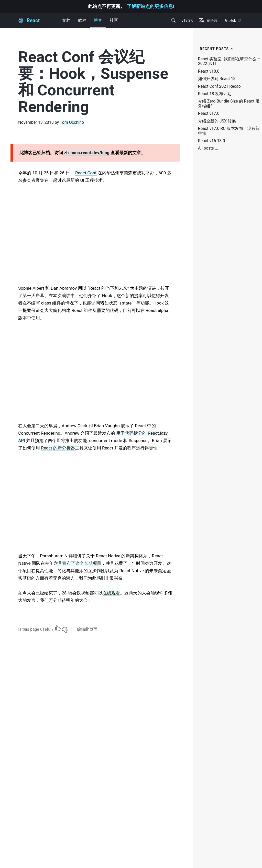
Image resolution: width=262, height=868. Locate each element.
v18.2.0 (188, 20)
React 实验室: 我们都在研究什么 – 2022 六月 (229, 61)
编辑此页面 (87, 629)
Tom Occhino (72, 122)
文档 (66, 20)
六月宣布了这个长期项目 (77, 563)
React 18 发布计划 (215, 94)
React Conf (86, 173)
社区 (114, 20)
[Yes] (58, 628)
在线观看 (111, 593)
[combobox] (173, 20)
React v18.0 (209, 71)
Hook (107, 296)
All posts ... (208, 148)
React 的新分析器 (58, 448)
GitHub (233, 20)
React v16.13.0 (212, 141)
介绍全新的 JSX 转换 (217, 121)
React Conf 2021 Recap (219, 86)
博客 (98, 23)
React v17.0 (209, 114)
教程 (82, 20)
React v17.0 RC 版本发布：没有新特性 (229, 131)
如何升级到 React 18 (217, 79)
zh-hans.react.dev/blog (87, 153)
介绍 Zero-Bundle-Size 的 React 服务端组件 (229, 104)
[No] (65, 628)
